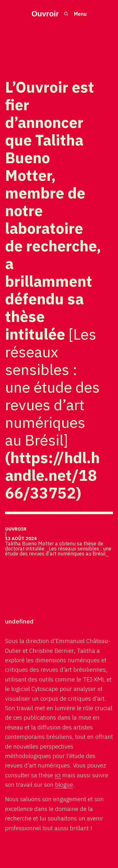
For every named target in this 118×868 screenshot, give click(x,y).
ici (58, 775)
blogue (64, 784)
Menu (80, 14)
